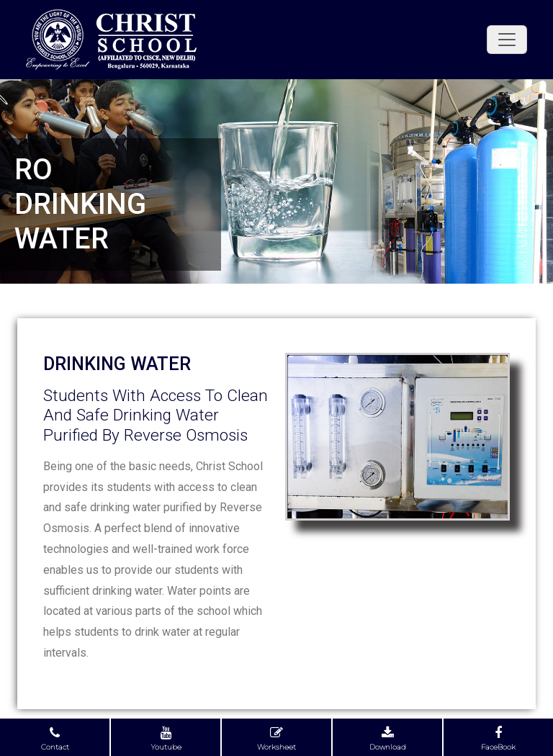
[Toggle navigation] (507, 40)
